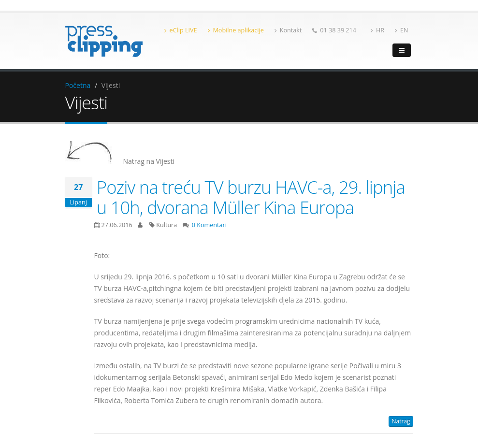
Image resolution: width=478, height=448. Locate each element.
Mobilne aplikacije (236, 30)
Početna (78, 85)
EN (401, 30)
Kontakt (288, 30)
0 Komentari (209, 225)
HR (377, 30)
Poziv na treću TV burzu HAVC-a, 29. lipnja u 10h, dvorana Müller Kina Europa (251, 197)
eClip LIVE (181, 30)
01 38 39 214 (334, 30)
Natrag (401, 421)
